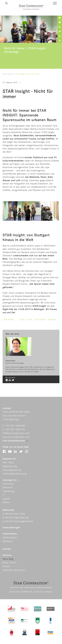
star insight (40, 320)
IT (3, 495)
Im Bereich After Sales (14, 514)
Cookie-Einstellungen (44, 588)
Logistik (6, 499)
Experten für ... (11, 459)
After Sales (8, 463)
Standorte (7, 541)
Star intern (8, 320)
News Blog (7, 74)
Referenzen (9, 510)
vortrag (52, 320)
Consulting (8, 484)
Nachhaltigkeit (10, 538)
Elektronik (8, 488)
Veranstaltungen (11, 528)
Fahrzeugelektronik (12, 470)
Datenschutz (29, 588)
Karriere (7, 549)
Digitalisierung (10, 466)
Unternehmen (10, 534)
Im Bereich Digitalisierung (16, 518)
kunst (30, 320)
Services (7, 555)
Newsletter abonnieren (14, 570)
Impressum (14, 588)
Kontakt (6, 566)
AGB (21, 588)
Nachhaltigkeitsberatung (15, 474)
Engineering (9, 491)
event (22, 320)
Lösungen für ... (11, 480)
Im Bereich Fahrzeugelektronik (18, 521)
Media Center (9, 563)
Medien (6, 502)
